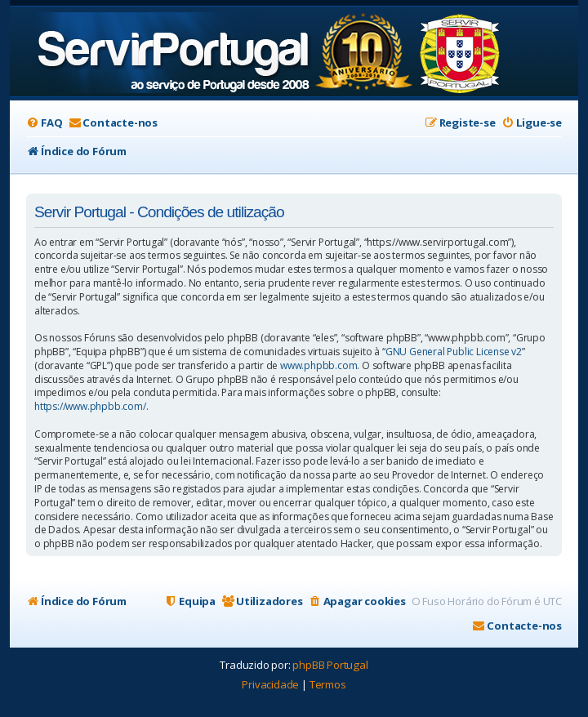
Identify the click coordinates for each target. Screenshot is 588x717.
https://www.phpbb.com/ (90, 407)
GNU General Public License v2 (454, 352)
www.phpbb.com (318, 366)
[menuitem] (44, 123)
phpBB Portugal (330, 665)
